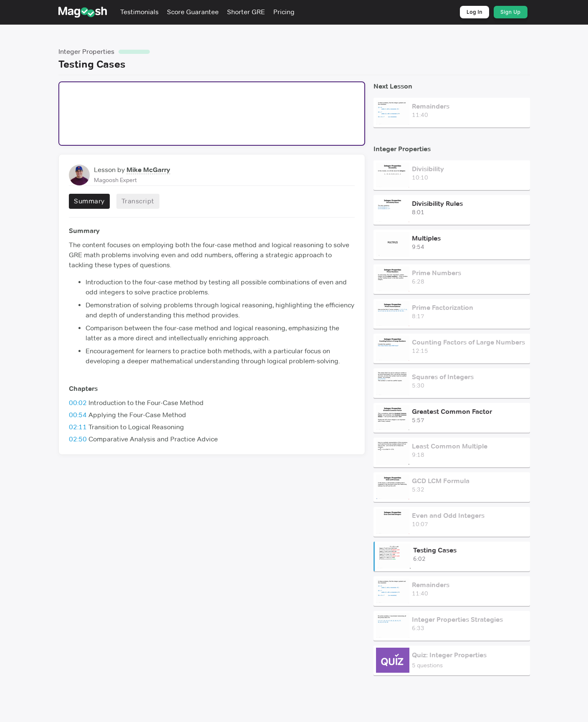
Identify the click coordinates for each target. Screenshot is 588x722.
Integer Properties (86, 52)
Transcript (138, 201)
